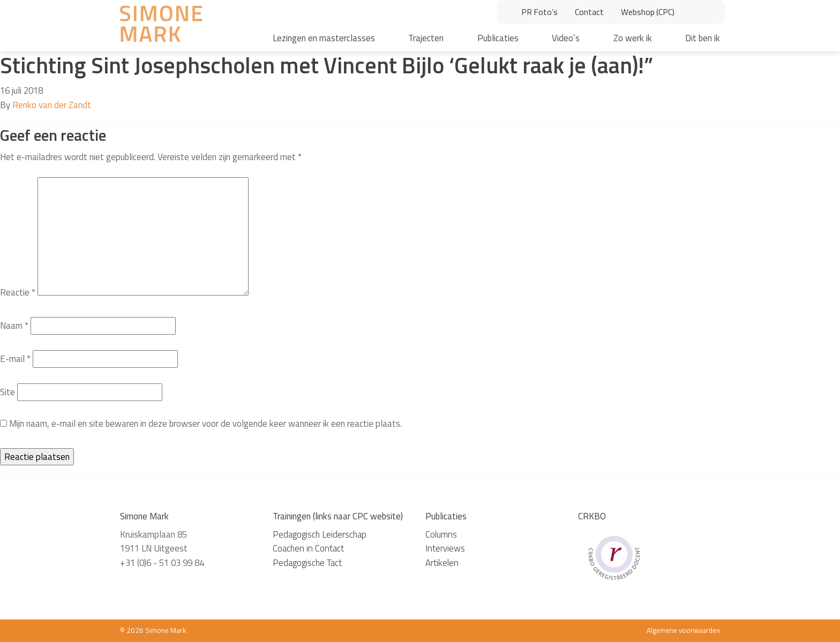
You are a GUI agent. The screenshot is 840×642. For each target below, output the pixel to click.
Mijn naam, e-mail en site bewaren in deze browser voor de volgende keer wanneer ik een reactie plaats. (205, 424)
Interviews (445, 548)
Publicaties (498, 38)
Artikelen (442, 563)
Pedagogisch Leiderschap (320, 534)
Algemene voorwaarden (683, 630)
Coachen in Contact (308, 548)
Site (7, 392)
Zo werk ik (633, 38)
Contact (589, 12)
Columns (441, 534)
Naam (14, 326)
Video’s (566, 38)
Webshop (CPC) (648, 12)
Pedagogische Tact (307, 563)
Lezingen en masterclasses (324, 38)
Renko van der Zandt (52, 105)
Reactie (18, 292)
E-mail (15, 359)
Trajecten (426, 38)
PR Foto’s (539, 12)
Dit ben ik (703, 38)
